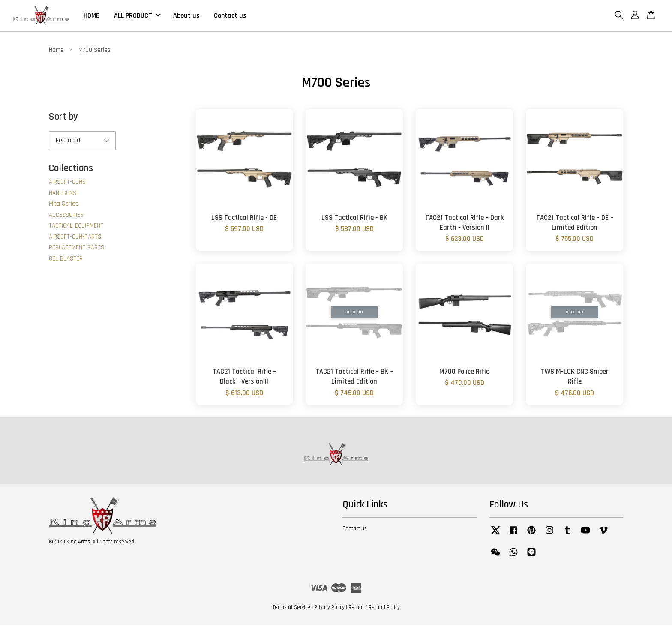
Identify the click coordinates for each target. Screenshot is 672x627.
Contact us (230, 16)
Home (56, 52)
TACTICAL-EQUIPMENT (76, 227)
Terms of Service (291, 609)
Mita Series (64, 205)
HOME (91, 16)
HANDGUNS (63, 195)
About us (186, 16)
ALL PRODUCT (137, 16)
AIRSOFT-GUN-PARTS (75, 238)
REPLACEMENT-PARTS (76, 249)
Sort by (63, 118)
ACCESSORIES (66, 217)
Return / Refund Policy (374, 609)
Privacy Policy (329, 609)
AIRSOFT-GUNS (67, 184)
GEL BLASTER (66, 260)
